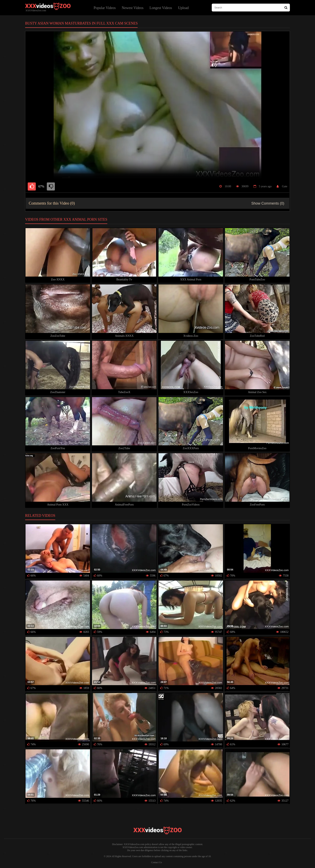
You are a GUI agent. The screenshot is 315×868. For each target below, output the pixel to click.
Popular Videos (105, 8)
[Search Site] (286, 8)
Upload (183, 8)
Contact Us (156, 862)
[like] (32, 186)
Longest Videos (161, 8)
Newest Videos (133, 8)
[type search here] (251, 8)
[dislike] (51, 186)
